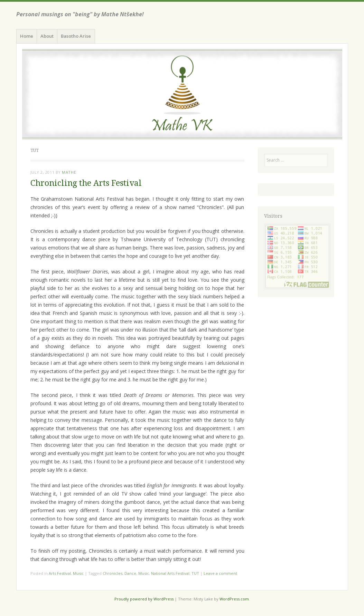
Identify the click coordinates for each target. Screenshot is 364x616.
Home (27, 36)
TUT (195, 573)
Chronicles (113, 573)
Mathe (69, 172)
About (47, 36)
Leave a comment (220, 573)
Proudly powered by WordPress (144, 599)
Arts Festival (60, 573)
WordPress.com (234, 599)
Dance (130, 573)
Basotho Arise (76, 36)
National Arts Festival (170, 573)
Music (78, 573)
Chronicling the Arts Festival (86, 183)
